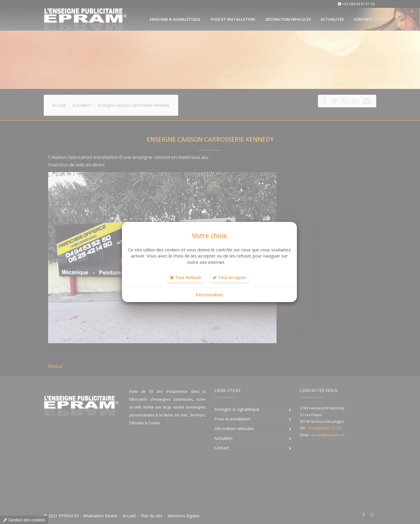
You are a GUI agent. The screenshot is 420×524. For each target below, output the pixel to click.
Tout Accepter (230, 277)
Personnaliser (210, 295)
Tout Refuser (186, 277)
